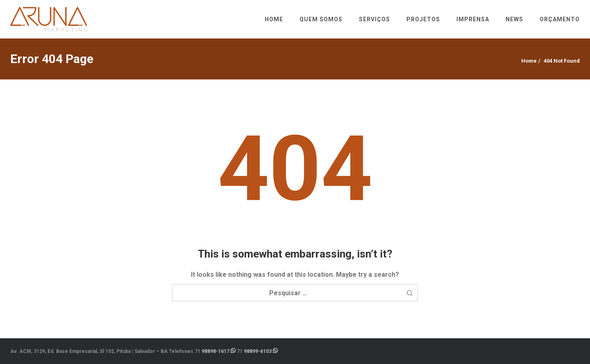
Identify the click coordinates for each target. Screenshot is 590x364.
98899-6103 (258, 351)
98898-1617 (216, 351)
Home (529, 61)
